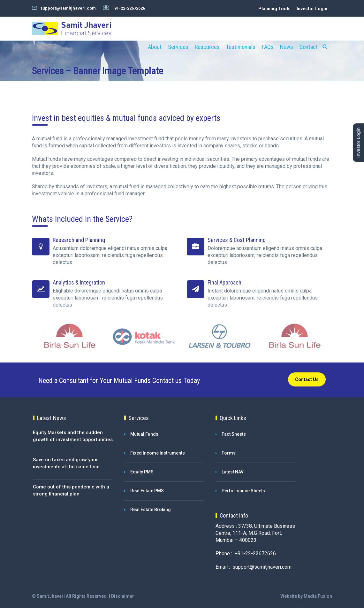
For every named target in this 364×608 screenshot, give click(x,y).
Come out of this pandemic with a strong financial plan (71, 491)
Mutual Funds (144, 434)
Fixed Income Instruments (158, 453)
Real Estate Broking (151, 510)
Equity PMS (142, 472)
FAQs (268, 47)
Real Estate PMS (147, 491)
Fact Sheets (234, 434)
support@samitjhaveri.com (68, 8)
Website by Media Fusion (306, 596)
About (155, 47)
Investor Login (312, 9)
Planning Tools (274, 9)
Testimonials (241, 47)
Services (178, 47)
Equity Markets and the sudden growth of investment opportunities (73, 437)
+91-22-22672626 (128, 8)
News (287, 47)
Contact (309, 47)
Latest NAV (233, 472)
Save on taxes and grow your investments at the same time (66, 464)
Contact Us (307, 380)
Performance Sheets (243, 491)
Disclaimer (123, 596)
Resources (207, 47)
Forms (229, 453)
